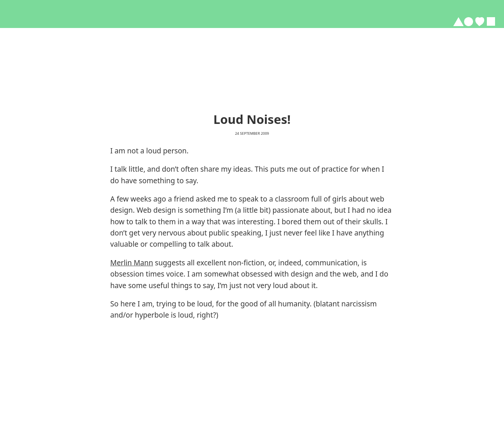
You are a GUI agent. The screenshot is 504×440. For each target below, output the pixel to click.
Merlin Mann (132, 263)
